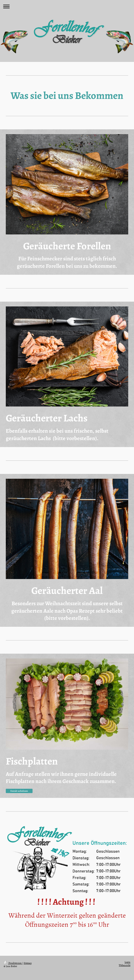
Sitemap (28, 963)
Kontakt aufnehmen (19, 791)
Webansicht (125, 965)
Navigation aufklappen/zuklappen (67, 6)
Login (127, 962)
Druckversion (13, 963)
